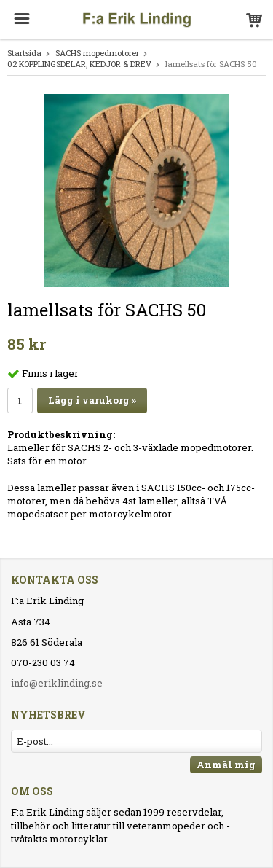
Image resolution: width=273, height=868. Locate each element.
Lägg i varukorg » (92, 400)
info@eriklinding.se (57, 683)
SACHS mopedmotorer (97, 53)
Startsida (24, 53)
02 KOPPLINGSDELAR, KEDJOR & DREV (79, 64)
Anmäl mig (226, 765)
